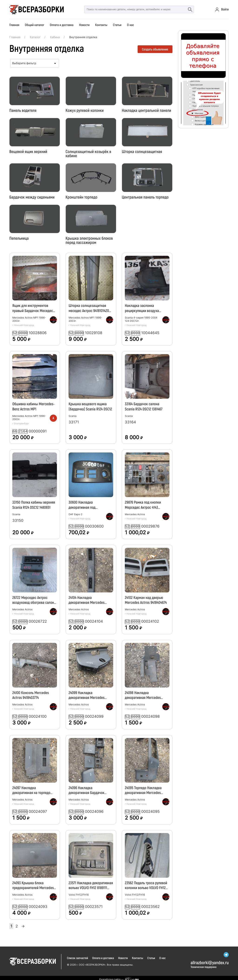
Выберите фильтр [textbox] (24, 63)
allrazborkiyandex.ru (210, 959)
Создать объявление (155, 49)
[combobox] (35, 63)
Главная (14, 25)
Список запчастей (78, 955)
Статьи (117, 25)
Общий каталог (35, 25)
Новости (84, 25)
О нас (130, 25)
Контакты (101, 25)
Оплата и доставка (62, 25)
